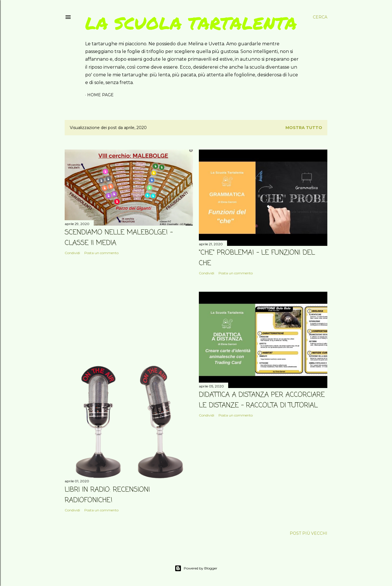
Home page (100, 95)
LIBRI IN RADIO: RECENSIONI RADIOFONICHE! (107, 495)
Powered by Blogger (196, 568)
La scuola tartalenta (191, 23)
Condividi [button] (72, 253)
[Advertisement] (129, 309)
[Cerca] (320, 17)
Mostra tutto (304, 128)
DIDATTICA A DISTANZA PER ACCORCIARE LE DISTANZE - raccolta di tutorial (262, 400)
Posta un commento (101, 253)
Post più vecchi (309, 533)
